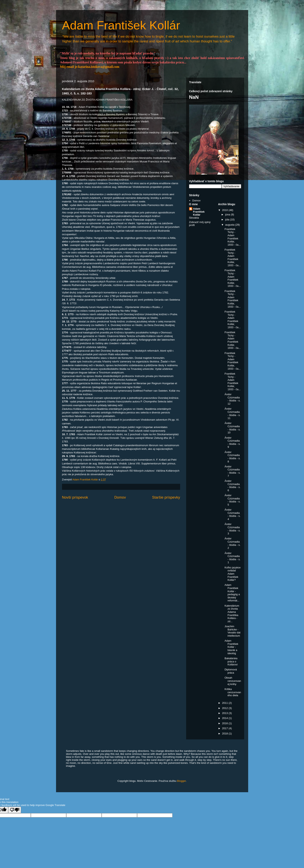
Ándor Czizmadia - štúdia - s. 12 (232, 399)
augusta (230, 225)
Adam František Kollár (121, 25)
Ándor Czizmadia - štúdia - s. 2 (232, 543)
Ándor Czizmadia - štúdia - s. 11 (232, 413)
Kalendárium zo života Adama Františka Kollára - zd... (232, 613)
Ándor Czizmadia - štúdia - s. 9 (232, 442)
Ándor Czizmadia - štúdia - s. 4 (232, 514)
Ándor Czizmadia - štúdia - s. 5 (232, 500)
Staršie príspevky (166, 497)
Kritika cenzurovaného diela (233, 692)
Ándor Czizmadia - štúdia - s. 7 (232, 471)
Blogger (182, 781)
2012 (225, 708)
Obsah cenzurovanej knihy (233, 681)
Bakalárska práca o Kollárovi (231, 661)
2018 (225, 733)
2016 (225, 723)
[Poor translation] (15, 810)
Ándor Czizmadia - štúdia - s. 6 (232, 486)
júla (228, 219)
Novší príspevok (75, 497)
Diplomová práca (231, 671)
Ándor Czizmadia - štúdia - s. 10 (232, 428)
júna (228, 214)
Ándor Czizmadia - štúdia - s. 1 (232, 558)
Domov (120, 497)
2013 (225, 713)
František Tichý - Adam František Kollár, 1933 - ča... (233, 237)
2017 (225, 728)
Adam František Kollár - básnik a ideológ (231, 647)
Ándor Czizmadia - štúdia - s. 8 (232, 457)
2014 (225, 718)
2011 (225, 703)
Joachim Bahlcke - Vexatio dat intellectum (232, 631)
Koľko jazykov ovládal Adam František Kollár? (233, 574)
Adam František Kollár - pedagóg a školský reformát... (232, 593)
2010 (225, 210)
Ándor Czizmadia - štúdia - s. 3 (232, 529)
